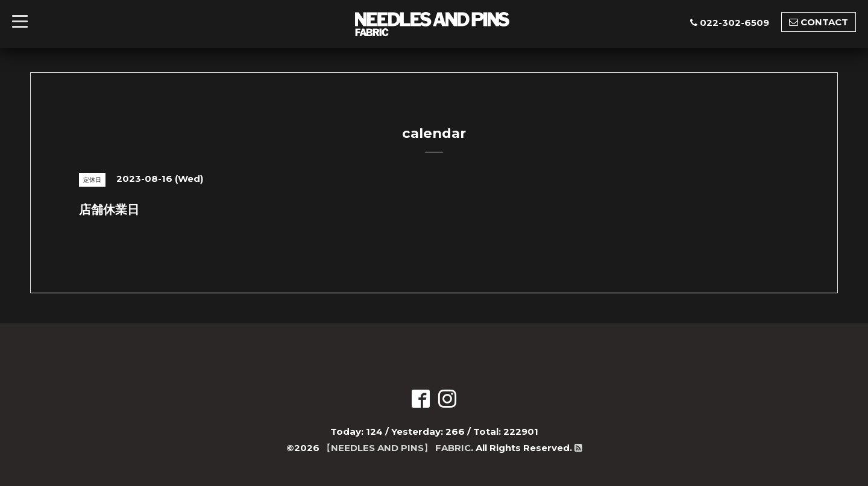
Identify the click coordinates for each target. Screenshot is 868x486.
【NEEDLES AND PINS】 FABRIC (396, 448)
